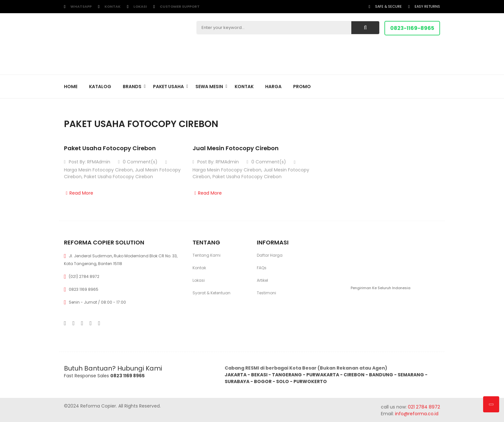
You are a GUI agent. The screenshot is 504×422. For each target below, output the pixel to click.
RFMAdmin (99, 162)
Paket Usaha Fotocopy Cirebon (110, 148)
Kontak (113, 6)
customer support (180, 6)
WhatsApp (81, 6)
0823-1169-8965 (412, 28)
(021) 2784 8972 (84, 276)
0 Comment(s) (138, 162)
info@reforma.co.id (416, 414)
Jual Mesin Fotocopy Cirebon (236, 148)
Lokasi (140, 6)
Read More (79, 193)
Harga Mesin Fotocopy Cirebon (98, 170)
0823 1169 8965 (84, 289)
